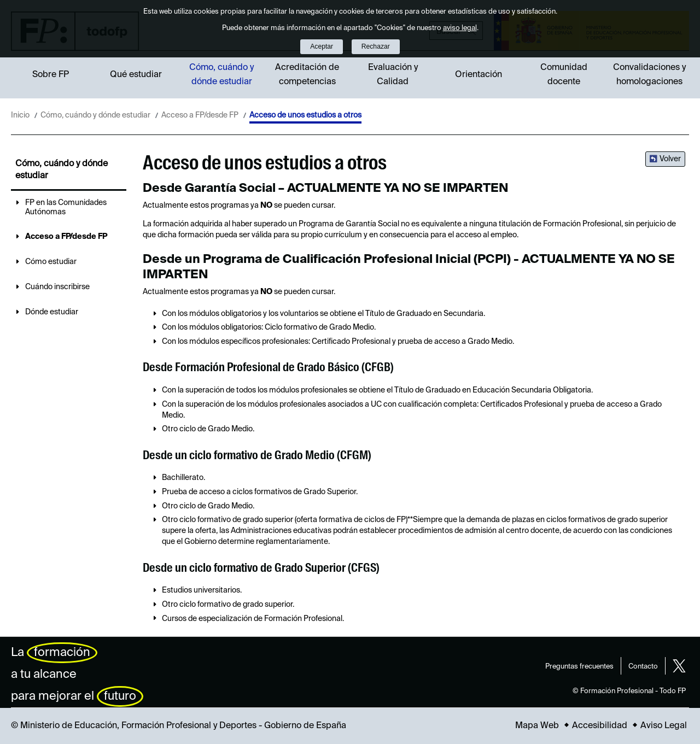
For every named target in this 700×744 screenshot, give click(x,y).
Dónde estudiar (52, 312)
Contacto (643, 667)
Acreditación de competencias (307, 75)
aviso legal (460, 28)
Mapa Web (537, 726)
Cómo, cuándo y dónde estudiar (221, 75)
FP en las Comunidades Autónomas (66, 207)
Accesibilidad (600, 726)
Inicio (20, 115)
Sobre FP (51, 75)
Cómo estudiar (51, 262)
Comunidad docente (564, 75)
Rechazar (376, 46)
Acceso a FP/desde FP (200, 115)
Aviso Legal (664, 726)
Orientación (479, 75)
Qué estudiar (136, 75)
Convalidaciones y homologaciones (649, 75)
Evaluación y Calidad (393, 75)
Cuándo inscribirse (57, 287)
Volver (670, 159)
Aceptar (322, 46)
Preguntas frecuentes (579, 667)
